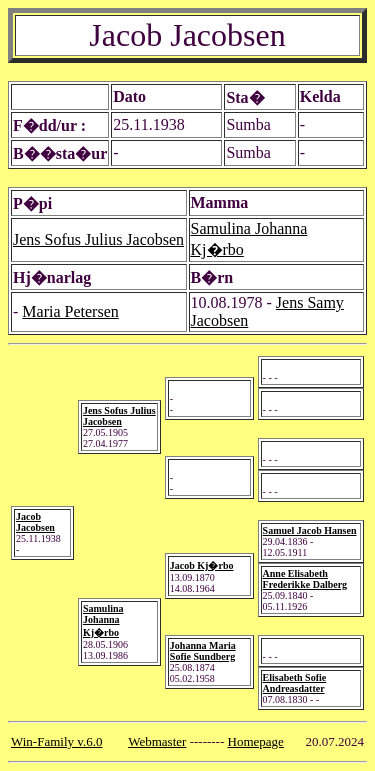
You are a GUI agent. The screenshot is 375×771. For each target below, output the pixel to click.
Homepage (256, 741)
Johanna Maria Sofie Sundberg (203, 651)
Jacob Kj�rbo (202, 565)
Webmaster (157, 741)
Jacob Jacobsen (35, 522)
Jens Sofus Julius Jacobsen (98, 239)
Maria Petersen (70, 311)
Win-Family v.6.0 (56, 741)
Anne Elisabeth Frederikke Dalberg (305, 579)
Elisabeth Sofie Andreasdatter (295, 683)
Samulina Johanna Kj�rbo (103, 620)
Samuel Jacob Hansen (310, 530)
